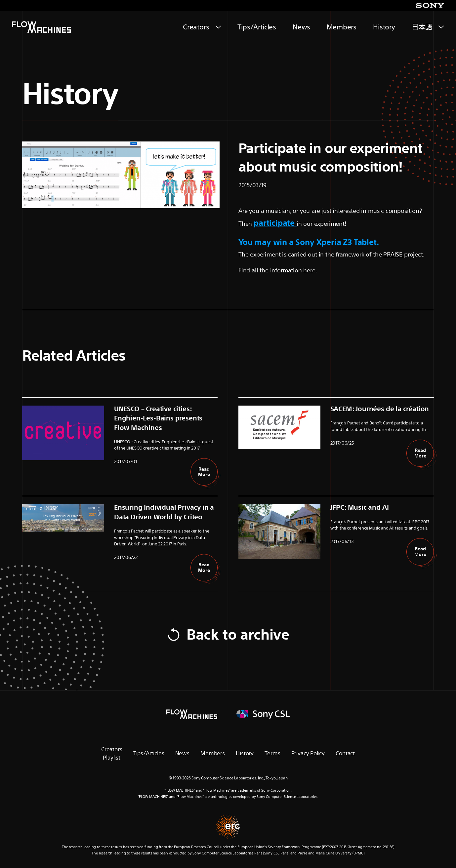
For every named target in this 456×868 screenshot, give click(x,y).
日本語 (422, 27)
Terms (272, 753)
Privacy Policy (308, 753)
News (301, 27)
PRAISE (394, 254)
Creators (196, 27)
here (309, 270)
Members (342, 27)
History (384, 27)
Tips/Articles (257, 27)
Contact (345, 753)
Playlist (112, 757)
